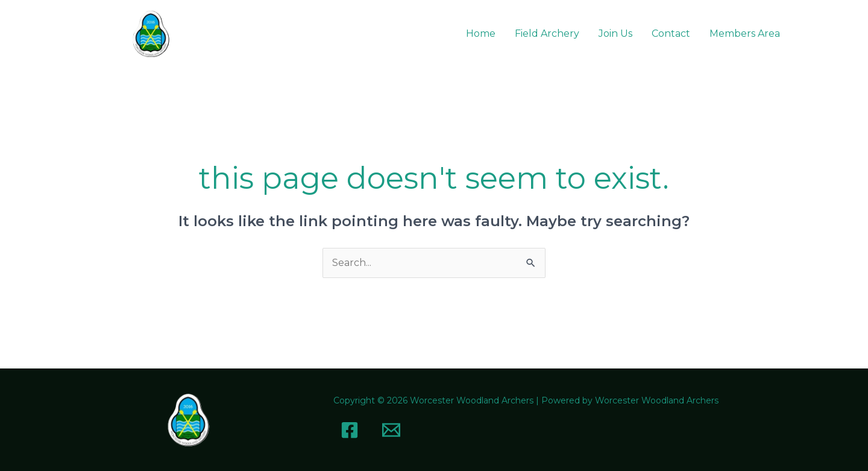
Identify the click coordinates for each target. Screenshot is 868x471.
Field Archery (547, 33)
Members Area (745, 33)
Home (481, 33)
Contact (671, 33)
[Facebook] (350, 430)
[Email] (391, 430)
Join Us (615, 33)
